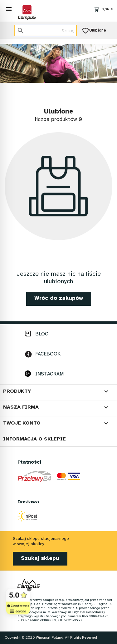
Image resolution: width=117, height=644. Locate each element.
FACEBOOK (48, 354)
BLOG (42, 334)
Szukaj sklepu (40, 558)
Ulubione (95, 31)
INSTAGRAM (49, 374)
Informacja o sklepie (34, 439)
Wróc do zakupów (59, 298)
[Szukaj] (46, 30)
